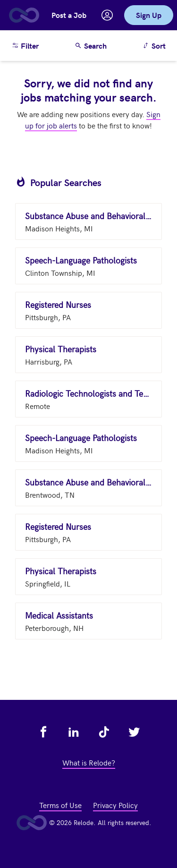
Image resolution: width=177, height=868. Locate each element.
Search (91, 46)
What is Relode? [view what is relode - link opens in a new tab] (89, 762)
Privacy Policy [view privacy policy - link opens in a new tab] (115, 805)
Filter (25, 46)
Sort (156, 45)
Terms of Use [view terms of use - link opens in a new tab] (60, 805)
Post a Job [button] (69, 15)
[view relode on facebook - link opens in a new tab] (43, 732)
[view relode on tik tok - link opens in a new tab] (104, 732)
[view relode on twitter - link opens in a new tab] (134, 732)
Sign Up (149, 15)
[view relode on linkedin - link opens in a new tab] (74, 732)
